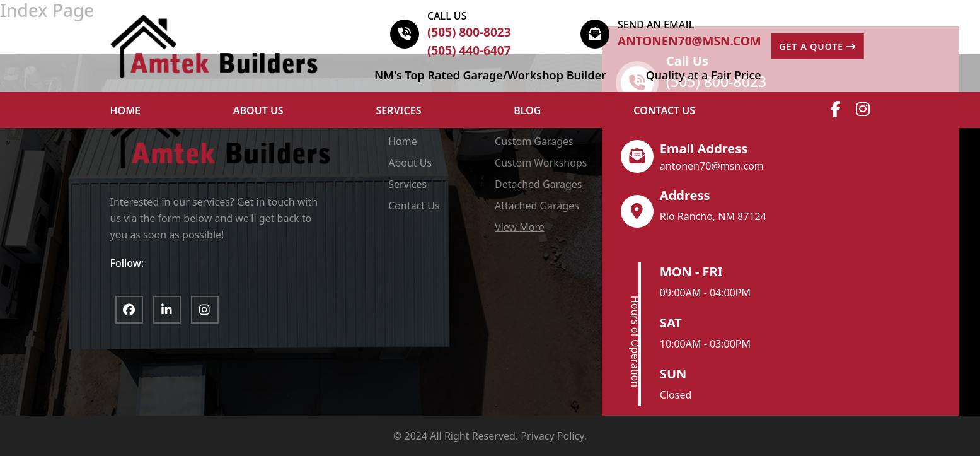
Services (399, 110)
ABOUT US (258, 110)
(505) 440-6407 (469, 50)
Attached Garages (537, 206)
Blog (527, 110)
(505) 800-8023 (469, 32)
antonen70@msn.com (689, 41)
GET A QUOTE (818, 46)
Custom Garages (534, 141)
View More (520, 227)
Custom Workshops (541, 163)
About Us (410, 163)
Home (403, 141)
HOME (125, 110)
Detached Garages (538, 184)
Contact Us (664, 110)
